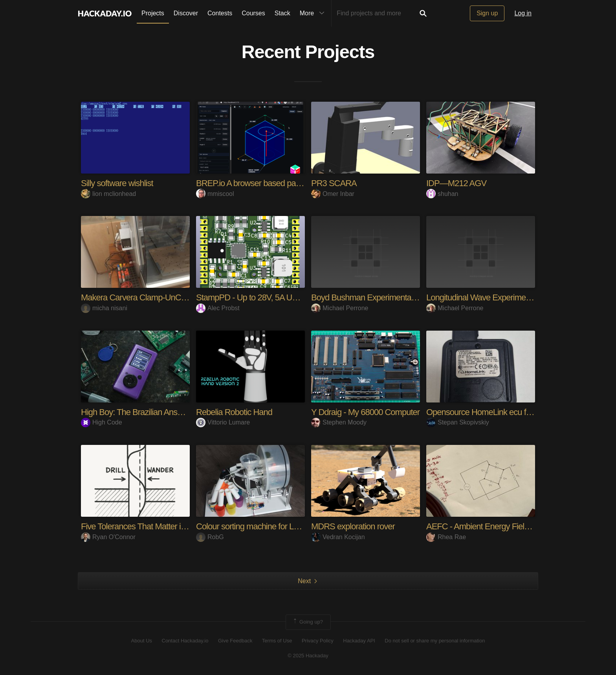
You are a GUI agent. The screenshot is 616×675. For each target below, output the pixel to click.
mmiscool (215, 194)
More (314, 13)
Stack (282, 13)
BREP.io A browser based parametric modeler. (276, 183)
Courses (253, 13)
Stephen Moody (339, 422)
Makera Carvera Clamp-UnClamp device (152, 297)
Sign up (487, 13)
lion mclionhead (108, 194)
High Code (102, 422)
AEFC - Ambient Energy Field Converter (496, 526)
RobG (210, 537)
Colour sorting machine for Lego (251, 526)
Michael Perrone (340, 308)
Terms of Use (277, 641)
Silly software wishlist (117, 183)
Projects (153, 13)
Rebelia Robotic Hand (234, 412)
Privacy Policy (318, 641)
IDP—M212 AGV (456, 183)
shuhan (442, 194)
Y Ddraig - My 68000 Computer (365, 412)
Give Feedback (235, 641)
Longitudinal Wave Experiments (481, 297)
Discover (186, 13)
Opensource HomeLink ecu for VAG (489, 412)
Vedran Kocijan (338, 537)
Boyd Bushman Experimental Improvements (388, 297)
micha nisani (104, 308)
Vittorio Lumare (223, 422)
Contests (220, 13)
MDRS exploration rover (353, 526)
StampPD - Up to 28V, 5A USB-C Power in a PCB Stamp (295, 297)
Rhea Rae (446, 537)
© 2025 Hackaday (308, 656)
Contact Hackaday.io (185, 641)
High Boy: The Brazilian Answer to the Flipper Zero (168, 412)
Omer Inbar (333, 194)
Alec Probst (218, 308)
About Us (142, 641)
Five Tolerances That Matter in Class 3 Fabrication (167, 526)
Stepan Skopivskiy (458, 422)
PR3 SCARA (334, 183)
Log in (523, 13)
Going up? (308, 622)
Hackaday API (359, 641)
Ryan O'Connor (108, 537)
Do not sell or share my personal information (435, 641)
